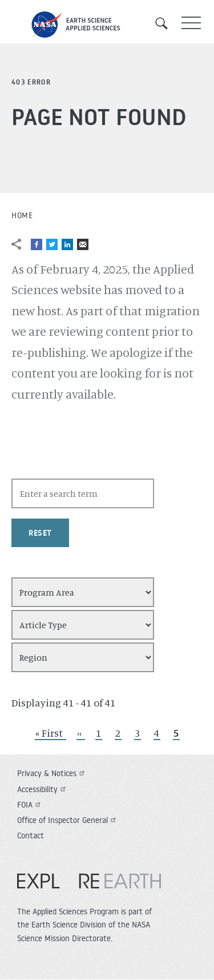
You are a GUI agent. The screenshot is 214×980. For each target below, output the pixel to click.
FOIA (30, 805)
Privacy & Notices (52, 773)
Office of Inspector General (68, 820)
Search (165, 23)
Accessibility (43, 789)
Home (22, 215)
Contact (31, 836)
